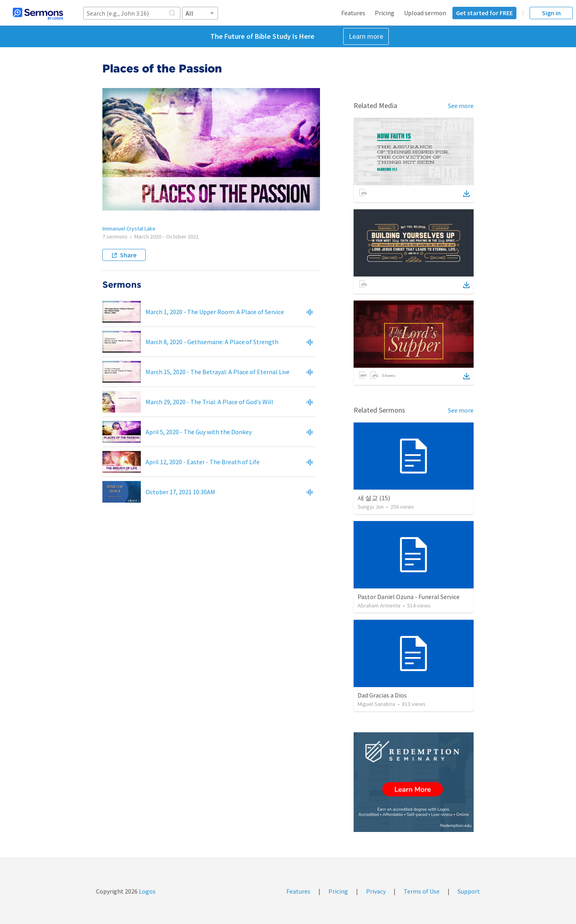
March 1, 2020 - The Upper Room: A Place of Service (215, 312)
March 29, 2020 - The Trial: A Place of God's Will (209, 402)
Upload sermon (425, 13)
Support (469, 891)
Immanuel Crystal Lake (129, 228)
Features (353, 13)
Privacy (376, 891)
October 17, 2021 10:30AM (180, 492)
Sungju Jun (371, 507)
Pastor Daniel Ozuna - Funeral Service (409, 597)
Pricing (385, 13)
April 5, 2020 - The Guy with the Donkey (199, 432)
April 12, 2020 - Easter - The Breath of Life (203, 462)
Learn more (366, 36)
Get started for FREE (484, 13)
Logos (147, 891)
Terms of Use (422, 891)
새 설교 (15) (374, 498)
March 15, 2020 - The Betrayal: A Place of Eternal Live (218, 372)
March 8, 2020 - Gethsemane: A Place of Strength (212, 342)
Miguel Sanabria (376, 704)
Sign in (551, 13)
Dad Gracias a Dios (382, 695)
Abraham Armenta (379, 605)
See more (461, 106)
